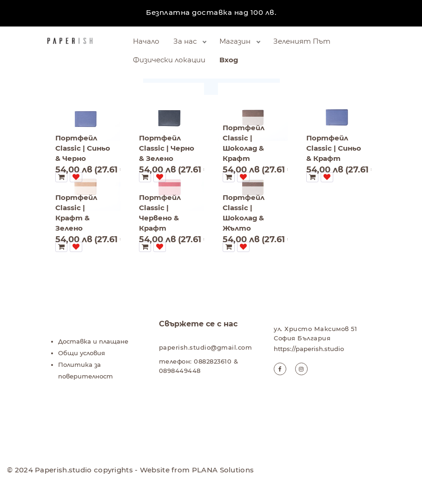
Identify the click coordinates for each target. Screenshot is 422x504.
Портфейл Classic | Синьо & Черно (83, 148)
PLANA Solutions (223, 470)
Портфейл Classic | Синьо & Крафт (334, 148)
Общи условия (82, 353)
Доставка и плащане (93, 341)
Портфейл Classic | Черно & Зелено (167, 148)
